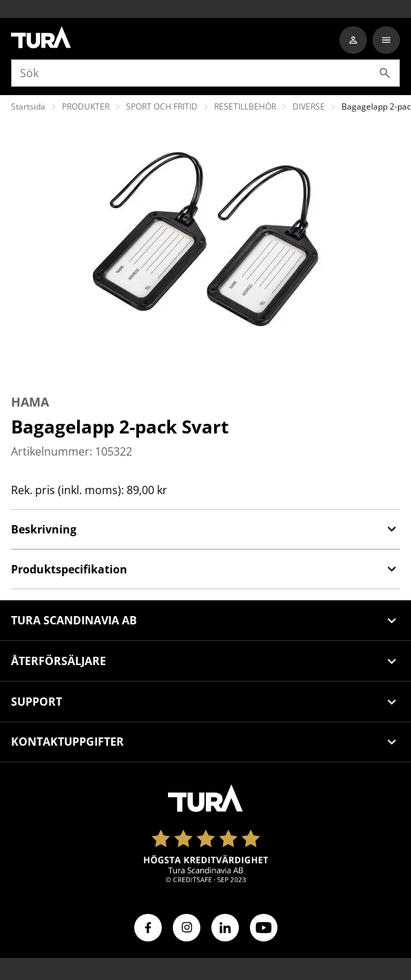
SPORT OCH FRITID (162, 106)
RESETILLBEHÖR (245, 106)
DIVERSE (309, 106)
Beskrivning (205, 529)
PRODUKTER (86, 106)
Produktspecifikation (205, 569)
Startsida (28, 106)
